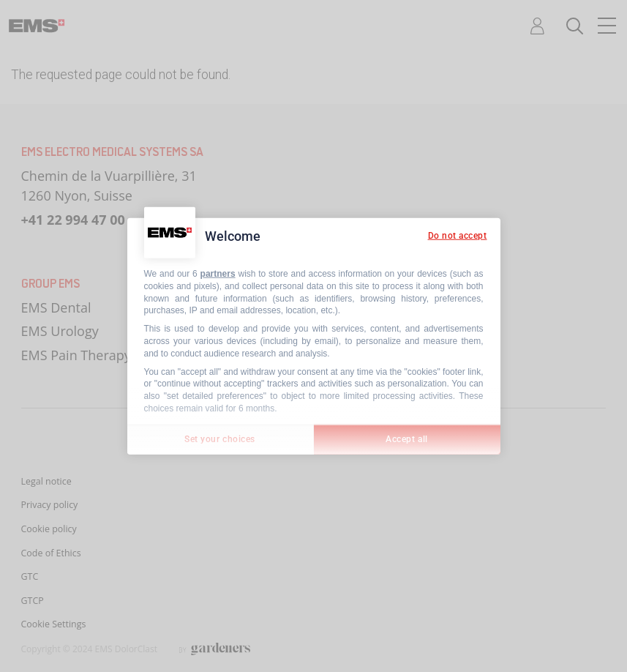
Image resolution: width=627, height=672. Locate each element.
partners (218, 274)
